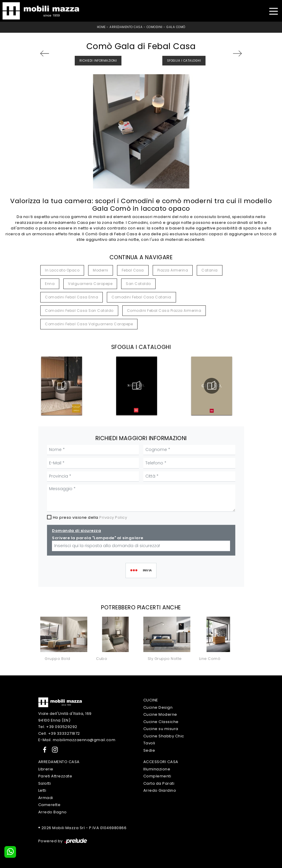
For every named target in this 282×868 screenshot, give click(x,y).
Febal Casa (133, 270)
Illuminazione (157, 769)
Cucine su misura (161, 729)
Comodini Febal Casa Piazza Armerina (164, 311)
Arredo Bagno (53, 812)
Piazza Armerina (173, 270)
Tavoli (149, 743)
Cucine (151, 700)
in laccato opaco (62, 270)
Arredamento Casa (126, 27)
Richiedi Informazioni (98, 61)
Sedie (149, 750)
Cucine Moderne (160, 714)
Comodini (155, 27)
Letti (42, 790)
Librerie (46, 769)
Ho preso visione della (90, 517)
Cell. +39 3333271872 (59, 733)
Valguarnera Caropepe (90, 284)
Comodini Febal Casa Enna (72, 297)
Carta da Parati (159, 783)
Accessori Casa (161, 762)
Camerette (49, 805)
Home (101, 27)
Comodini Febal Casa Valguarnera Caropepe (89, 324)
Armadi (46, 798)
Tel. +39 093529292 (58, 727)
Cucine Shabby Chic (164, 736)
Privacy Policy (113, 517)
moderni (101, 270)
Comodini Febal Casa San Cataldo (79, 311)
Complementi (157, 776)
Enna (50, 284)
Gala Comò (176, 27)
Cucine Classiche (161, 722)
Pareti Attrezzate (55, 776)
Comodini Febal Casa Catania (141, 297)
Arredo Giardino (160, 790)
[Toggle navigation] (273, 11)
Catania (210, 270)
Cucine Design (158, 707)
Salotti (45, 783)
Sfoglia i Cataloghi (184, 61)
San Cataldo (138, 284)
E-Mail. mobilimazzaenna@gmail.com (77, 740)
